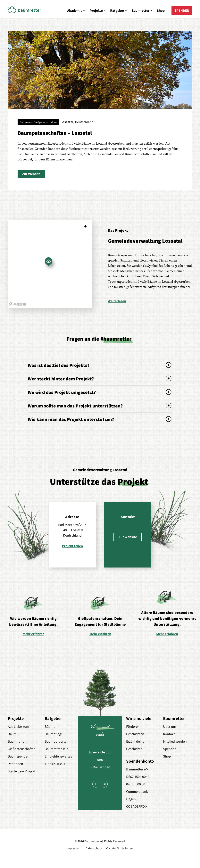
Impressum (74, 848)
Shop (161, 10)
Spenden (170, 749)
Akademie (76, 11)
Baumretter (142, 11)
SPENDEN (182, 10)
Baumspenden (19, 756)
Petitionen (15, 764)
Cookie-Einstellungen (120, 848)
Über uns (170, 726)
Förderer (133, 726)
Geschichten (135, 734)
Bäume (50, 726)
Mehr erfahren (33, 634)
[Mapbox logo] (18, 304)
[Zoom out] (85, 232)
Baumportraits (55, 741)
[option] (33, 616)
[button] (31, 174)
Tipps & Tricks (55, 764)
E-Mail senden (100, 767)
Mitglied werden (175, 741)
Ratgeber (119, 11)
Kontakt (169, 734)
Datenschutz (94, 848)
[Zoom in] (85, 226)
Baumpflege (54, 734)
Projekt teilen (72, 546)
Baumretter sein (57, 749)
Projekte (98, 11)
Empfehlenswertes (58, 756)
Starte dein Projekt (22, 771)
